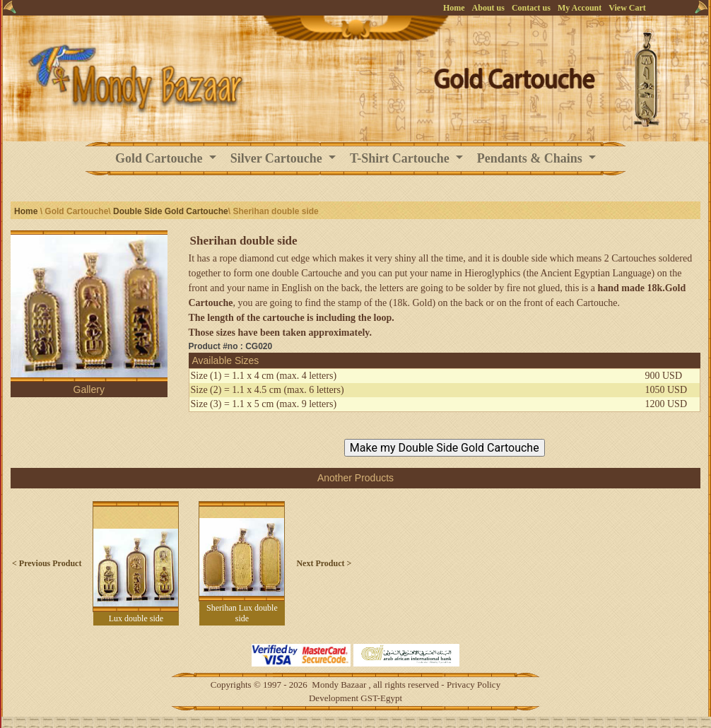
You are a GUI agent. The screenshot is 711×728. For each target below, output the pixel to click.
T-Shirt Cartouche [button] (401, 158)
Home (454, 8)
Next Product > (324, 563)
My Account (580, 8)
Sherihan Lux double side (242, 613)
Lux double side (136, 618)
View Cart (627, 8)
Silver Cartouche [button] (278, 158)
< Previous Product (47, 563)
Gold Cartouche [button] (160, 158)
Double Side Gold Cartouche (171, 211)
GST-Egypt (381, 698)
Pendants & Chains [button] (531, 158)
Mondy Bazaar (339, 685)
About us (488, 8)
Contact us (531, 8)
